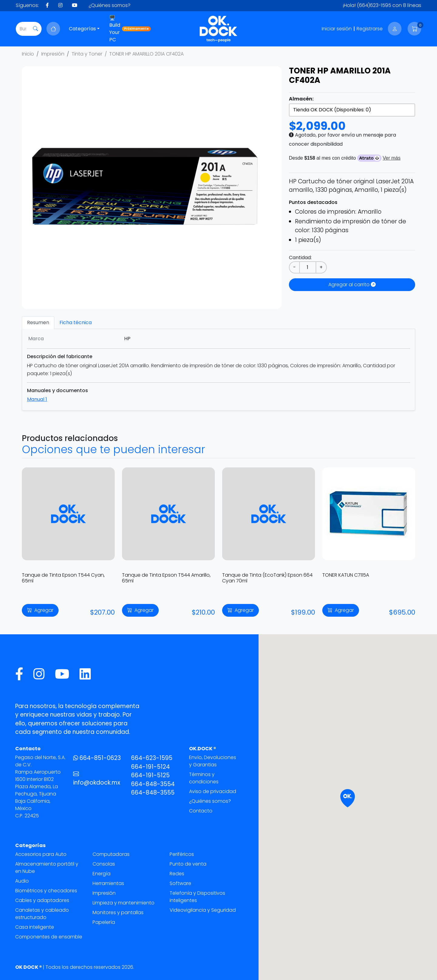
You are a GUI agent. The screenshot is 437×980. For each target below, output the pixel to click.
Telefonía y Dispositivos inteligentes (197, 897)
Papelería (104, 922)
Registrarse (370, 29)
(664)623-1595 (374, 5)
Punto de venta (188, 864)
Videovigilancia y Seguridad (203, 910)
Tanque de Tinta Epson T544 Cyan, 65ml (63, 578)
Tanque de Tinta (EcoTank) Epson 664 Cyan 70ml (267, 578)
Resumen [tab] (38, 322)
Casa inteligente (35, 927)
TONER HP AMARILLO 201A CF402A (146, 54)
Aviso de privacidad (213, 791)
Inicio (28, 54)
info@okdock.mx (97, 778)
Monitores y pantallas (118, 912)
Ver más (392, 158)
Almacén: (301, 99)
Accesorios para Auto (41, 854)
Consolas (104, 864)
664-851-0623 (97, 758)
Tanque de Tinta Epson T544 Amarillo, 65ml (166, 578)
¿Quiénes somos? (110, 5)
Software (180, 883)
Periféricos (182, 854)
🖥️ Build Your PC (130, 29)
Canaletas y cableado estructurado (42, 914)
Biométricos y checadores (46, 891)
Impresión (53, 54)
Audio (22, 881)
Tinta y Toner (87, 54)
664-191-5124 (151, 767)
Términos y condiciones (204, 778)
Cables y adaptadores (42, 900)
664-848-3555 (153, 793)
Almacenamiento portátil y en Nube (47, 868)
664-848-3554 (153, 784)
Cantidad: (300, 258)
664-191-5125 (150, 775)
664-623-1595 (152, 758)
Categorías (82, 29)
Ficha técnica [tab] (76, 322)
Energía (102, 874)
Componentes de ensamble (49, 937)
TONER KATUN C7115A (346, 575)
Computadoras (111, 854)
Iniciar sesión (337, 29)
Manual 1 (37, 399)
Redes (177, 874)
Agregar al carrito (352, 285)
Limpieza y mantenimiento (124, 903)
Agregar (40, 610)
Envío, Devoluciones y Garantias (213, 761)
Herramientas (108, 883)
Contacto (201, 811)
